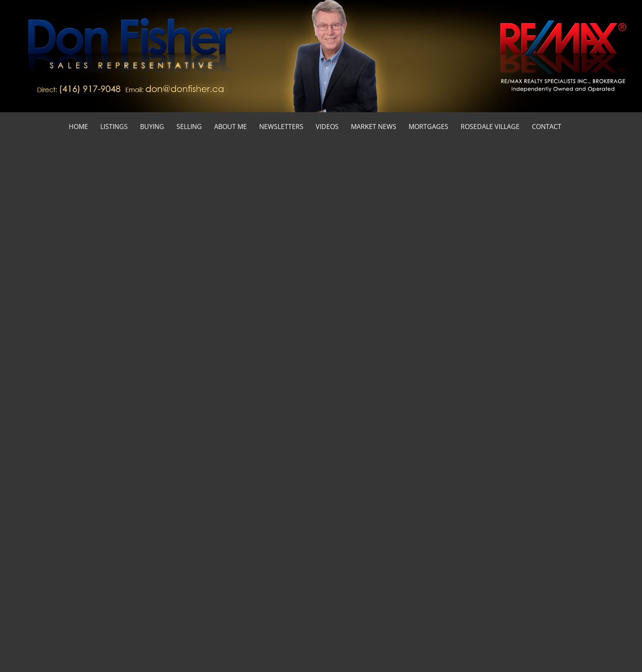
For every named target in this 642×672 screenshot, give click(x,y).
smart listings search (183, 290)
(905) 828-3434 (547, 346)
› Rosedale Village (350, 601)
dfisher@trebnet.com (176, 581)
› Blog (487, 566)
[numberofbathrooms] (306, 484)
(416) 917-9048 (548, 334)
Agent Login (589, 650)
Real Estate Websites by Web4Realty (521, 650)
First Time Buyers (586, 162)
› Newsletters (497, 601)
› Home (337, 549)
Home (550, 162)
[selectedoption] (107, 454)
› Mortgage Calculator (355, 566)
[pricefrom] (467, 484)
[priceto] (383, 484)
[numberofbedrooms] (246, 484)
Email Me (542, 367)
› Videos (491, 583)
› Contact (340, 583)
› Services (493, 549)
